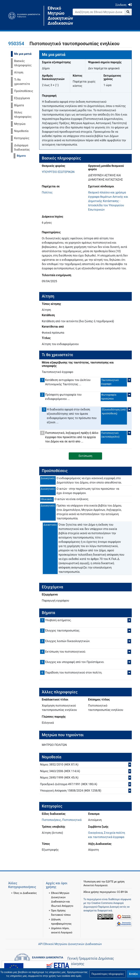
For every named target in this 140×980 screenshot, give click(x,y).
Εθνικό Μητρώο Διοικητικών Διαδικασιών (57, 16)
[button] (108, 974)
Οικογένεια (95, 833)
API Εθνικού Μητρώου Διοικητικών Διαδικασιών (70, 944)
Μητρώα (20, 124)
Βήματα (19, 105)
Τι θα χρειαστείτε (22, 82)
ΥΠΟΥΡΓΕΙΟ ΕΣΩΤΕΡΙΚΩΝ (58, 172)
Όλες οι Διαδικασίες (25, 893)
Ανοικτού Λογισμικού (95, 885)
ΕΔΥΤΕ (110, 882)
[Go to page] (128, 12)
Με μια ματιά (23, 54)
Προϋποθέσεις (24, 91)
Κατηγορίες (22, 138)
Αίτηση (19, 72)
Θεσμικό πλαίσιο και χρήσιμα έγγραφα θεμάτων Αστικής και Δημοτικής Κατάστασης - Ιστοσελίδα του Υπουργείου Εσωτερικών (108, 201)
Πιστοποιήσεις (51, 820)
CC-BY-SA (122, 892)
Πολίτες (47, 192)
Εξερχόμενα (22, 98)
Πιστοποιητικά (72, 820)
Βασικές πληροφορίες (23, 63)
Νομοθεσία (21, 131)
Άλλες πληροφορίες (23, 115)
